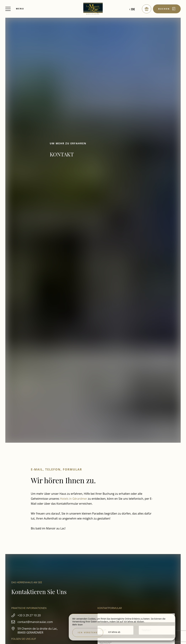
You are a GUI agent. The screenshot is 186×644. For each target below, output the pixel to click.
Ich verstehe (88, 632)
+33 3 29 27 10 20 (29, 615)
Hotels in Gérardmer (74, 499)
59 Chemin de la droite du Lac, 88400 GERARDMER (38, 631)
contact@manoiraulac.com (35, 622)
